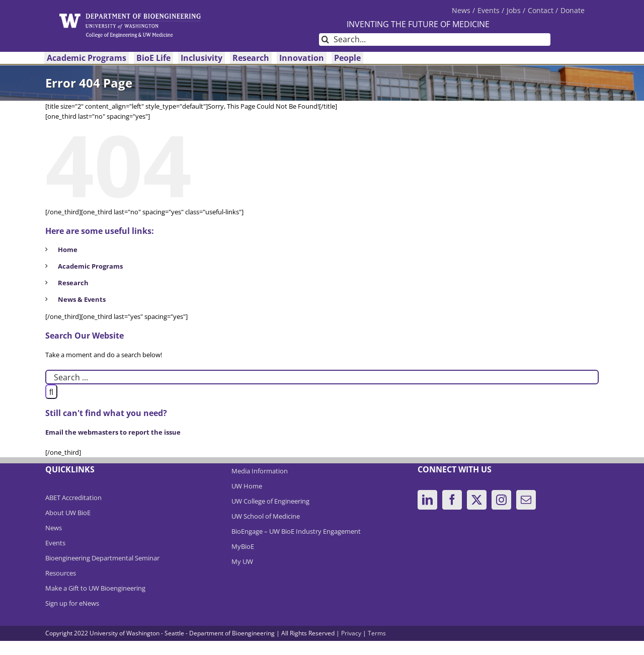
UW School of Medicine (266, 516)
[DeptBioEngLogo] (130, 17)
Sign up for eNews (72, 603)
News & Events (82, 299)
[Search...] (435, 39)
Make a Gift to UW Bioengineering (95, 588)
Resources (61, 573)
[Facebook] (452, 500)
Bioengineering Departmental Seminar (102, 558)
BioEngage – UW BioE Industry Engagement (296, 531)
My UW (242, 561)
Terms (377, 633)
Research (73, 283)
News (54, 528)
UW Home (247, 486)
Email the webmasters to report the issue (113, 432)
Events (55, 543)
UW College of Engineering (270, 501)
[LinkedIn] (427, 500)
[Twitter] (477, 500)
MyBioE (243, 546)
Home (68, 250)
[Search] (325, 39)
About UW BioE (68, 513)
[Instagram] (501, 500)
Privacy (351, 633)
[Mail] (526, 500)
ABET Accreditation (73, 498)
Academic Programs (90, 266)
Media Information (260, 471)
